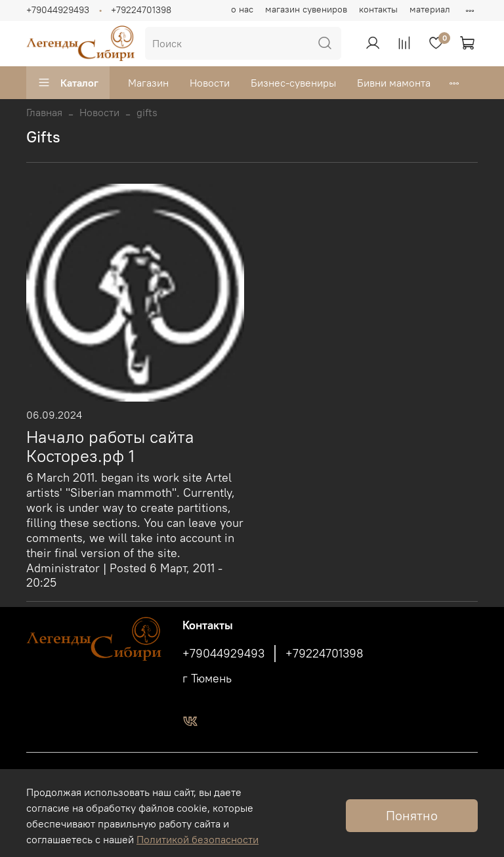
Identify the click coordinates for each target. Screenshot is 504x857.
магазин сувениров (306, 9)
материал (430, 9)
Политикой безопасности (198, 839)
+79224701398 (141, 10)
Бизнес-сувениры (293, 83)
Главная (44, 112)
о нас (242, 9)
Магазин (148, 83)
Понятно (412, 815)
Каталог (68, 83)
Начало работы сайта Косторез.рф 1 (110, 447)
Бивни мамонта (394, 83)
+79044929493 (58, 10)
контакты (378, 9)
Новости (210, 83)
